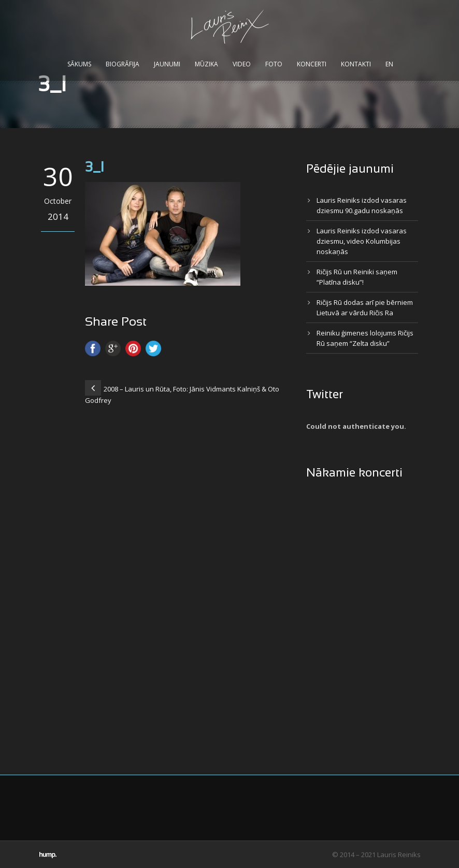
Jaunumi (167, 64)
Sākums (79, 64)
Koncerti (312, 64)
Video (242, 64)
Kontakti (356, 64)
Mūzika (206, 64)
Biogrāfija (123, 64)
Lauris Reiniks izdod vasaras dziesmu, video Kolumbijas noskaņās (362, 241)
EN (389, 64)
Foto (274, 64)
